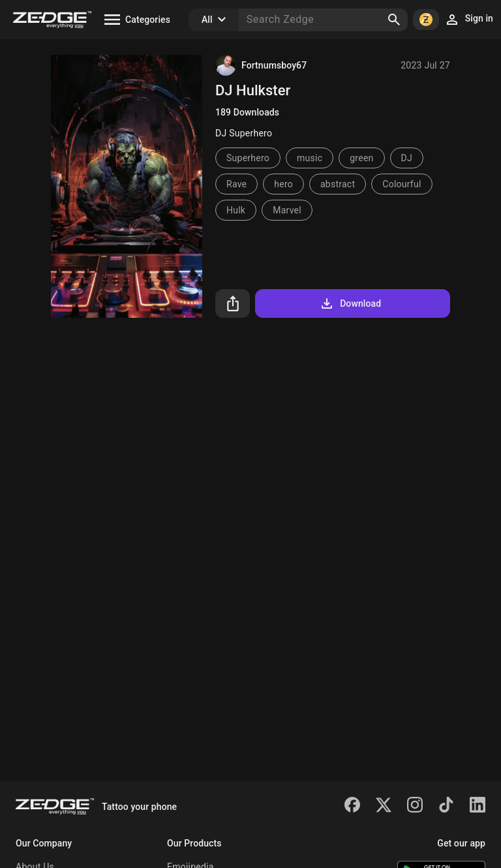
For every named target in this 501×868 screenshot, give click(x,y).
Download (350, 303)
